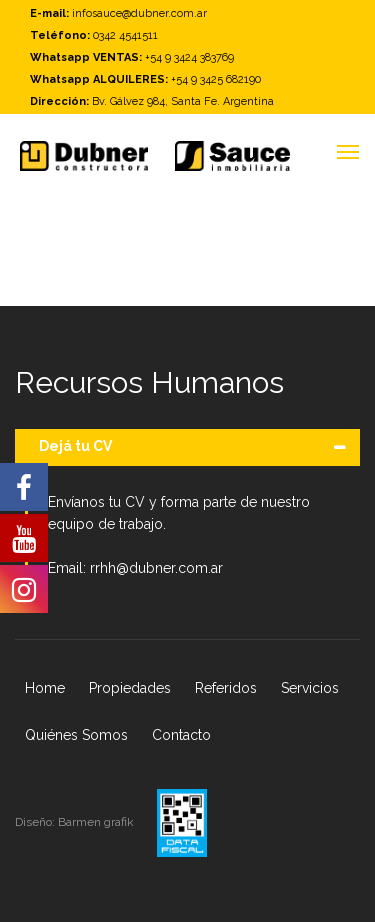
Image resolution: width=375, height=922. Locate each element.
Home (45, 688)
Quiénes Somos (76, 735)
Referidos (226, 688)
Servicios (310, 688)
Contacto (181, 735)
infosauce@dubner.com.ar (139, 13)
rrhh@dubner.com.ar (156, 568)
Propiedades (130, 688)
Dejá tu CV (75, 446)
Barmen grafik (97, 822)
